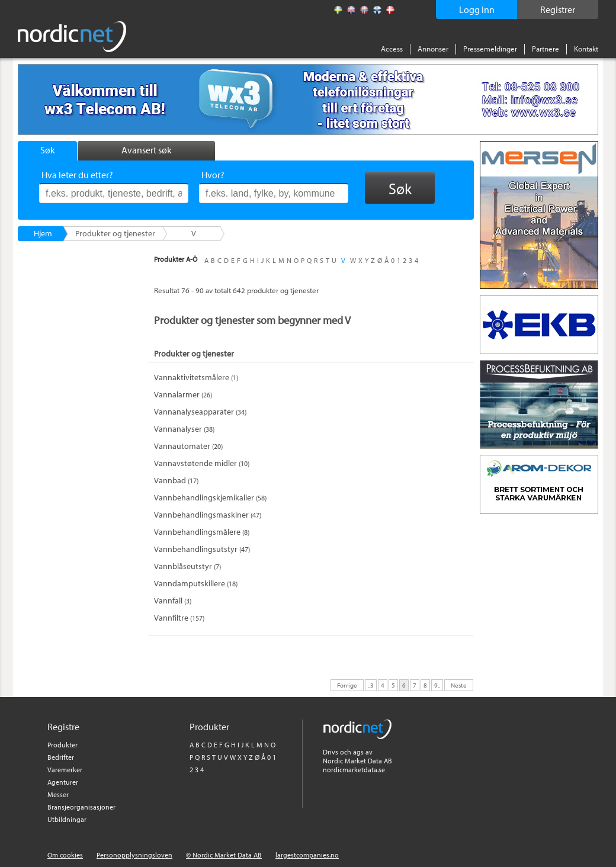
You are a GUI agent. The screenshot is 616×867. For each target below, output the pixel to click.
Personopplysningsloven (134, 855)
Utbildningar (67, 819)
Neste (459, 685)
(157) (179, 618)
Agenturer (63, 782)
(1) (196, 378)
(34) (200, 412)
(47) (208, 515)
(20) (188, 446)
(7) (187, 566)
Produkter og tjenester (115, 233)
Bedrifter (61, 757)
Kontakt (586, 49)
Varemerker (65, 770)
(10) (202, 463)
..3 (371, 685)
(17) (176, 481)
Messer (58, 794)
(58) (210, 498)
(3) (173, 601)
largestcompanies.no (307, 855)
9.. (437, 685)
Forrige (347, 685)
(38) (184, 429)
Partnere (546, 49)
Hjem (43, 233)
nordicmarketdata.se (354, 770)
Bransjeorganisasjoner (81, 807)
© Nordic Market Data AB (224, 855)
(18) (196, 584)
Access (392, 49)
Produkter (62, 745)
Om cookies (65, 855)
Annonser (433, 49)
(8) (202, 532)
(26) (183, 395)
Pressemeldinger (490, 49)
